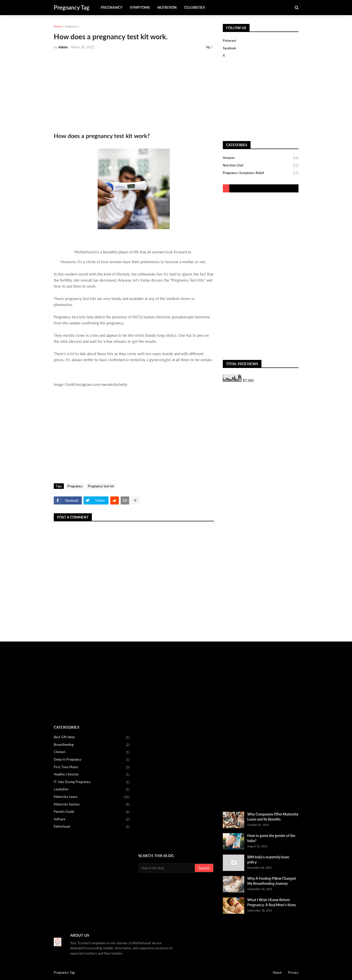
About (277, 972)
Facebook (229, 48)
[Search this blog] (167, 868)
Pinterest (229, 41)
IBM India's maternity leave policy (268, 859)
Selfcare (92, 820)
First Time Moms (92, 767)
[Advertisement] (134, 91)
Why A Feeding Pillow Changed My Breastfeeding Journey (272, 881)
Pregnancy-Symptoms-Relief (261, 173)
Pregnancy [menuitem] (112, 7)
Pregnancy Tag (72, 7)
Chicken (92, 752)
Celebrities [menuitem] (195, 7)
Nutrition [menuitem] (167, 7)
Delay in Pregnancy (92, 760)
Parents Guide (92, 812)
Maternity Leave (92, 797)
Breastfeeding (92, 745)
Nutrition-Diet (261, 166)
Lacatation (92, 790)
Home (58, 26)
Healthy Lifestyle (92, 775)
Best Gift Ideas (92, 737)
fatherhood (92, 827)
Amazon (261, 158)
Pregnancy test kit (101, 486)
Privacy (293, 972)
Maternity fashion (92, 805)
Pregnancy (72, 26)
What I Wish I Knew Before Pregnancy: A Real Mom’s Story (272, 902)
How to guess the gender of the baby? (271, 838)
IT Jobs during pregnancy (92, 782)
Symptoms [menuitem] (140, 7)
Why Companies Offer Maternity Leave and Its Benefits (273, 817)
